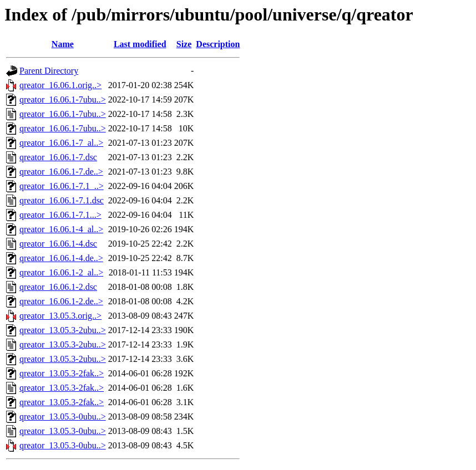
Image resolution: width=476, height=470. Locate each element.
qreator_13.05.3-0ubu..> (63, 417)
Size (184, 44)
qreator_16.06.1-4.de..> (61, 258)
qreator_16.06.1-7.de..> (61, 172)
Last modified (140, 44)
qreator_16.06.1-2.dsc (58, 287)
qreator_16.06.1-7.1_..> (62, 186)
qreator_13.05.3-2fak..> (62, 373)
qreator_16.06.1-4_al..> (61, 229)
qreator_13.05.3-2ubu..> (63, 330)
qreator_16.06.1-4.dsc (58, 244)
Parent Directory (49, 71)
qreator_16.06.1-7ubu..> (63, 99)
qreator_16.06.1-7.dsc (58, 157)
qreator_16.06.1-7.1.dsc (62, 200)
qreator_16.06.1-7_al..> (61, 143)
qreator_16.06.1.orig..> (60, 85)
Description (218, 44)
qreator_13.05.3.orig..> (60, 316)
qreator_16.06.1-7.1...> (60, 215)
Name (63, 44)
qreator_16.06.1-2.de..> (61, 301)
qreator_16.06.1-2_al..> (61, 272)
